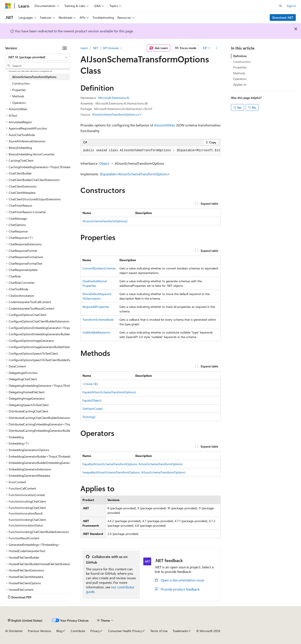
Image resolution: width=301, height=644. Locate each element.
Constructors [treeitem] (21, 83)
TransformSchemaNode (98, 320)
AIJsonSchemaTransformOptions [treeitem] (34, 77)
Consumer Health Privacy (125, 631)
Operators (240, 79)
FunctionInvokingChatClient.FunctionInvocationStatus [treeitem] (28, 522)
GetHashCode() (93, 409)
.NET (95, 48)
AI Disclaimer (14, 631)
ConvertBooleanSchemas (99, 268)
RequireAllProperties (96, 307)
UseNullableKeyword (96, 332)
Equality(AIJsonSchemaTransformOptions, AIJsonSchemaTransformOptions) (133, 464)
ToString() (89, 417)
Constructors (242, 62)
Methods (239, 73)
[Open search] (281, 6)
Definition (240, 56)
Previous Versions (39, 631)
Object (104, 163)
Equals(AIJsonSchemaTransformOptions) (109, 392)
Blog (59, 631)
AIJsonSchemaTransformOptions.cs (116, 114)
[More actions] (217, 48)
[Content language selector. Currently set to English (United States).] (25, 620)
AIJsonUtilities (165, 125)
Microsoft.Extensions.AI (114, 98)
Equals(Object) (92, 400)
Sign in (291, 6)
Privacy (95, 631)
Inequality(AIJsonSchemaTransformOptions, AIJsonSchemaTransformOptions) (134, 472)
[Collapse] (65, 48)
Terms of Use (159, 631)
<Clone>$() (90, 384)
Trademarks (180, 631)
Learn (84, 48)
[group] (150, 151)
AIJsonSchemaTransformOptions (143, 174)
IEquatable (108, 174)
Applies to (240, 84)
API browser (111, 48)
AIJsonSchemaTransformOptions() (105, 221)
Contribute (78, 631)
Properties (240, 67)
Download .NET (283, 17)
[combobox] (38, 57)
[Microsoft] (8, 6)
